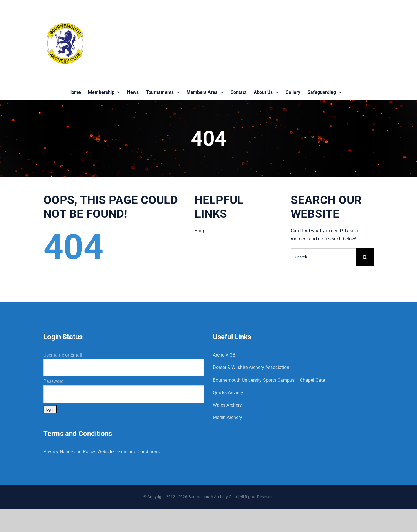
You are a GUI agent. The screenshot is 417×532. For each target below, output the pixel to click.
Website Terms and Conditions (128, 452)
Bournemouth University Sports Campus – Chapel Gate (269, 380)
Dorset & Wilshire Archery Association (251, 367)
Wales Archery (227, 405)
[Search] (365, 257)
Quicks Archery (228, 393)
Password (54, 381)
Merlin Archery (227, 417)
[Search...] (323, 257)
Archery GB (224, 355)
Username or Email (63, 355)
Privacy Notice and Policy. (70, 452)
